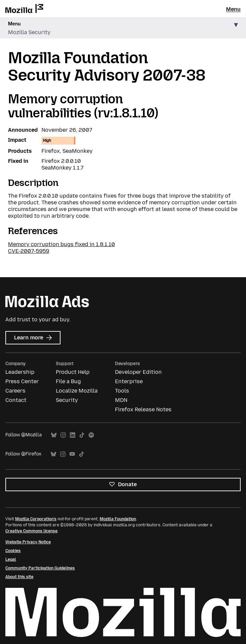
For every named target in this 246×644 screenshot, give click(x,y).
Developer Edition (138, 372)
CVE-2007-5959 (29, 251)
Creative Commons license (31, 531)
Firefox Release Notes (143, 409)
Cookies (13, 551)
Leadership (20, 372)
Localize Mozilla (77, 391)
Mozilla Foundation (118, 519)
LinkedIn (73, 435)
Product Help (73, 372)
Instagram (63, 435)
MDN (121, 400)
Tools (122, 391)
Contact (16, 400)
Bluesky (54, 435)
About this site (19, 577)
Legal (11, 559)
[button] (123, 28)
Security (67, 400)
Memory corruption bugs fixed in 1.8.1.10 (61, 244)
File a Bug (68, 381)
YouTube (72, 454)
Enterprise (129, 381)
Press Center (22, 381)
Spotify (91, 435)
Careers (15, 391)
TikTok (82, 435)
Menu (233, 9)
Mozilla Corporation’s (36, 519)
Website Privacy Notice (28, 542)
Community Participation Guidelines (40, 568)
